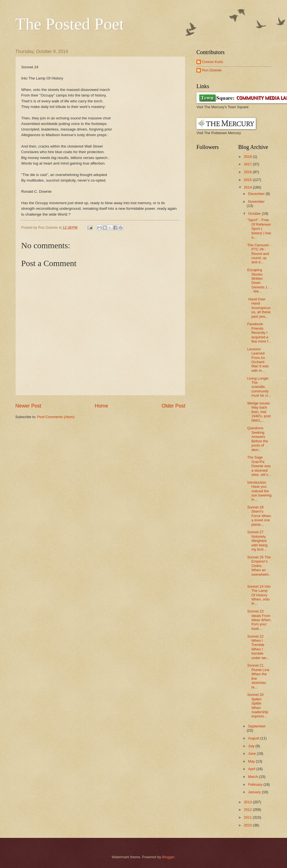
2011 (248, 817)
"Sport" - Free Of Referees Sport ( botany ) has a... (259, 229)
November (256, 202)
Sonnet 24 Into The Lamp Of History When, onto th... (259, 595)
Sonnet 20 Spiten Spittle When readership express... (258, 705)
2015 (248, 180)
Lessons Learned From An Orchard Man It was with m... (258, 360)
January (255, 792)
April (252, 769)
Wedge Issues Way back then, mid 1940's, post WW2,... (259, 412)
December (257, 194)
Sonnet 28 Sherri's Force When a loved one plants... (259, 516)
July (252, 746)
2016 (248, 172)
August (254, 738)
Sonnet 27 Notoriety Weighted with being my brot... (257, 541)
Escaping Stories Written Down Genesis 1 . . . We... (259, 281)
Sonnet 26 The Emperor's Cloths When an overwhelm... (259, 568)
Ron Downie (212, 70)
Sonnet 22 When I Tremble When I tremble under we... (258, 647)
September (257, 726)
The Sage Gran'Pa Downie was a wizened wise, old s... (259, 466)
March (253, 777)
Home (101, 406)
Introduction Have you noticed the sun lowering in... (259, 491)
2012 (248, 810)
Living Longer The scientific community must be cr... (259, 387)
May (252, 761)
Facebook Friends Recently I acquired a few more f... (259, 333)
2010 (248, 825)
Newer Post (28, 406)
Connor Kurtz (213, 62)
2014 (248, 187)
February (256, 784)
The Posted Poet (70, 24)
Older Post (173, 406)
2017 (248, 164)
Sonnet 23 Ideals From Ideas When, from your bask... (259, 620)
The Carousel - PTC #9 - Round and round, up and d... (259, 254)
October (255, 214)
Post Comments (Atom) (56, 417)
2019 (248, 157)
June (252, 754)
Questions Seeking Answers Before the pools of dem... (257, 439)
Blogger (168, 857)
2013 (248, 802)
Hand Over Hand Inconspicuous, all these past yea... (259, 308)
